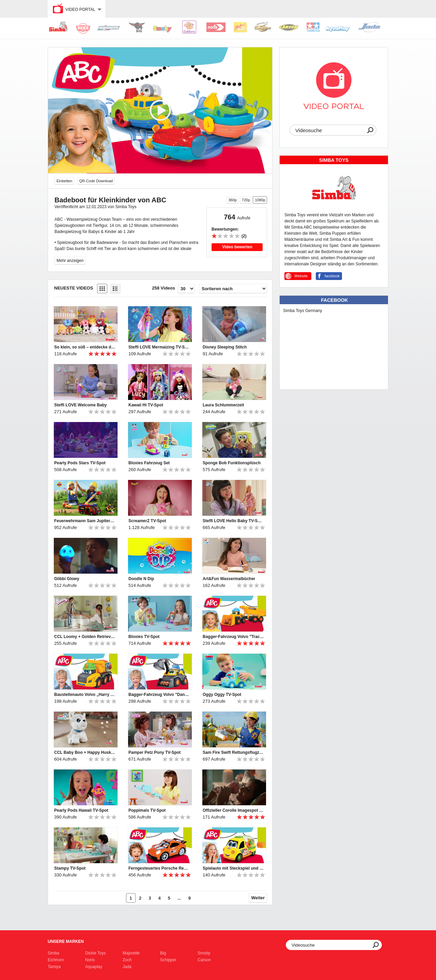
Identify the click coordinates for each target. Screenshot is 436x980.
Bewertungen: (225, 229)
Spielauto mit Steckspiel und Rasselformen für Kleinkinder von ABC (233, 868)
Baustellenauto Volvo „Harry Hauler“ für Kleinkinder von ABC (85, 695)
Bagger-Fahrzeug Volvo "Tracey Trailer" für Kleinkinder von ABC (233, 637)
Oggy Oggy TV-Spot (222, 695)
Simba (53, 953)
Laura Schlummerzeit (223, 405)
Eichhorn (56, 960)
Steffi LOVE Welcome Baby (80, 405)
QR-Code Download (96, 181)
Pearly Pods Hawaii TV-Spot (81, 810)
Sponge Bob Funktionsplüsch (232, 463)
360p (233, 200)
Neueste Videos (74, 288)
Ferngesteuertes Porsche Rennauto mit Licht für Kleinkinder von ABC (159, 868)
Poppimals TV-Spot (147, 810)
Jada (127, 967)
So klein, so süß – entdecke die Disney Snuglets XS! (85, 347)
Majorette (131, 953)
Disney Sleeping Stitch (225, 347)
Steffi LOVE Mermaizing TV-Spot (159, 347)
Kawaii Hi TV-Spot (146, 405)
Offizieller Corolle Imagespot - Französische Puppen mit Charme (233, 810)
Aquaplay (94, 967)
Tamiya (54, 967)
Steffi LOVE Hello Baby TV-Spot (233, 521)
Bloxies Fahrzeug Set (149, 463)
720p (246, 200)
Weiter (258, 898)
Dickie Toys (95, 953)
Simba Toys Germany (303, 311)
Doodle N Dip (141, 579)
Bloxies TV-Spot (144, 637)
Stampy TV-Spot (70, 868)
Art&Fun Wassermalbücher (229, 579)
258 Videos (163, 288)
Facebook (334, 300)
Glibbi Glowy (67, 579)
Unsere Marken (66, 942)
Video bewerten (237, 247)
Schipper (168, 960)
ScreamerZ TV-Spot (147, 521)
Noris (90, 960)
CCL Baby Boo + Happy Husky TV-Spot (85, 752)
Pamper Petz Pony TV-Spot (154, 752)
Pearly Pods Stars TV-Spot (80, 463)
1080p (260, 200)
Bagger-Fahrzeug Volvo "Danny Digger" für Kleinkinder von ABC (159, 695)
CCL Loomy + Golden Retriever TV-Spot (85, 637)
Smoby (204, 953)
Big (163, 953)
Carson (204, 960)
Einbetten (64, 181)
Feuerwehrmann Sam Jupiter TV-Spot (85, 521)
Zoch (127, 960)
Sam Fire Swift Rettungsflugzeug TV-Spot (233, 752)
